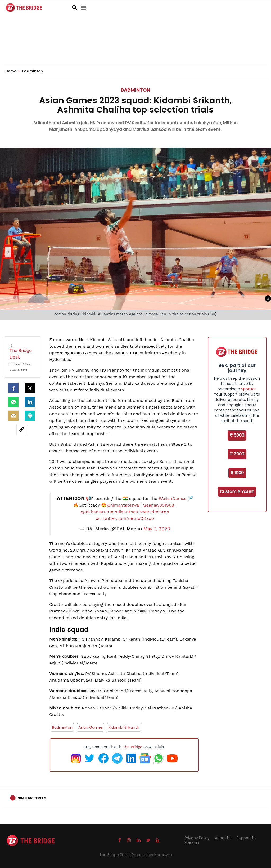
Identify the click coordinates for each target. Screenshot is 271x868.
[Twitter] (30, 388)
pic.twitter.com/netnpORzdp (125, 518)
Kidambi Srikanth (124, 727)
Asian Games (91, 727)
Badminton (135, 90)
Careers (192, 843)
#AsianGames (172, 498)
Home (12, 71)
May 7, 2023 (157, 529)
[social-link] (22, 429)
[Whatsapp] (13, 402)
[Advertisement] (135, 48)
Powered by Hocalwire (152, 855)
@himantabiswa (123, 505)
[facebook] (13, 388)
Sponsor (249, 389)
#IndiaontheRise (127, 512)
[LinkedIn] (30, 402)
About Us (223, 838)
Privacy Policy (197, 838)
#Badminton (157, 512)
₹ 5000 (237, 435)
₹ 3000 (237, 454)
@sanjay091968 (158, 505)
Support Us (247, 838)
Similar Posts (32, 798)
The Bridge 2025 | (116, 855)
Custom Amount (237, 492)
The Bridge (132, 747)
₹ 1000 (237, 473)
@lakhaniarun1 (96, 512)
